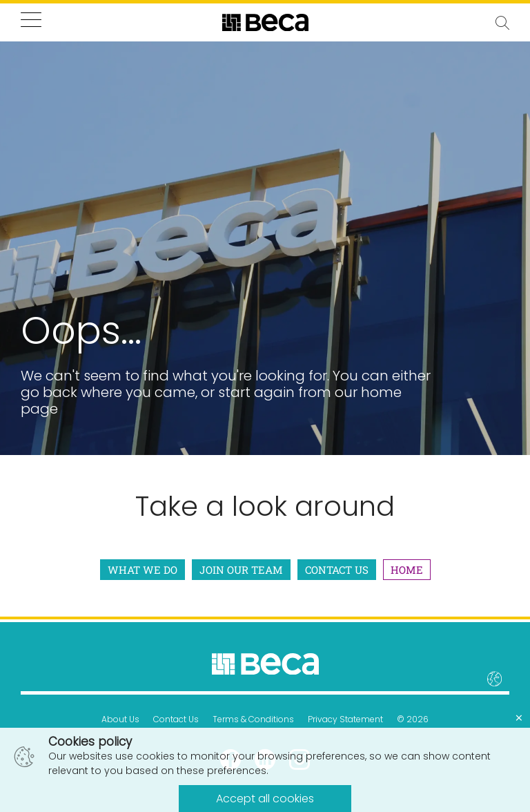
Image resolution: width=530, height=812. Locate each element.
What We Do (143, 570)
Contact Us (337, 570)
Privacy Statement (345, 719)
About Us (120, 719)
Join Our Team (241, 570)
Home (407, 570)
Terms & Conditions (253, 719)
